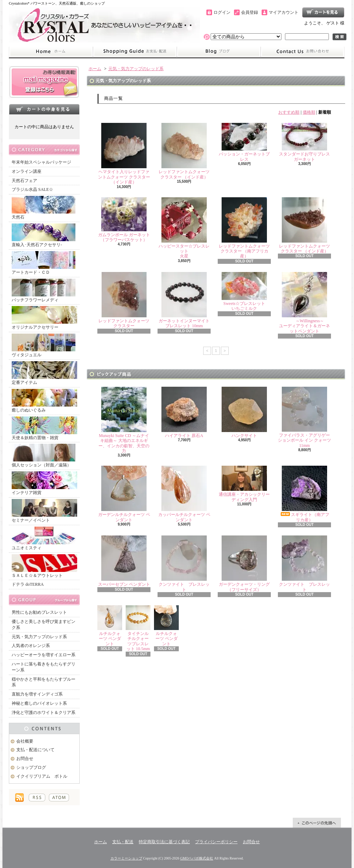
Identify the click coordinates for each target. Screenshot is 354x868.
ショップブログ (219, 52)
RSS (37, 798)
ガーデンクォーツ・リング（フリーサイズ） (244, 564)
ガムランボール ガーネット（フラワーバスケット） (124, 220)
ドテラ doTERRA (28, 584)
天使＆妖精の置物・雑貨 (44, 428)
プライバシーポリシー (216, 842)
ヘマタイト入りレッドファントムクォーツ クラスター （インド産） (124, 154)
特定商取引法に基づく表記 (164, 842)
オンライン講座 (27, 171)
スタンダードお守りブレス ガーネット (307, 142)
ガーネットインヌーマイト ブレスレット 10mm (184, 300)
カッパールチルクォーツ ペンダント (184, 494)
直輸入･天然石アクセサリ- (44, 235)
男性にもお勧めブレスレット (39, 612)
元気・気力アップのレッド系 (39, 637)
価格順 (309, 112)
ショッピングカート (323, 12)
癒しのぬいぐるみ (44, 401)
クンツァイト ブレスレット (184, 564)
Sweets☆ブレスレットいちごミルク (244, 291)
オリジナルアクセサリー (44, 318)
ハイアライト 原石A (184, 412)
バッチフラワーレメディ (44, 291)
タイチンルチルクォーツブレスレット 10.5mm (138, 628)
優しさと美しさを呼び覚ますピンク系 (44, 625)
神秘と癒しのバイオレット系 (39, 703)
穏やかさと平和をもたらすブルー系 (44, 682)
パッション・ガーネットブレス (244, 142)
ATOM (59, 798)
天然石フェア (24, 181)
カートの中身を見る (44, 109)
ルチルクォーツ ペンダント (110, 626)
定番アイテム (44, 373)
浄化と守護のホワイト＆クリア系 (44, 713)
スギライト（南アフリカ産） (304, 494)
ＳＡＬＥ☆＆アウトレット (44, 566)
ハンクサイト (244, 412)
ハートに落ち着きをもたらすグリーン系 (44, 667)
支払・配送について (135, 52)
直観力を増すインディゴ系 (37, 694)
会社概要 (25, 741)
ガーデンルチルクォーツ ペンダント (124, 494)
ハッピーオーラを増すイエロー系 (44, 655)
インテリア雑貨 (44, 483)
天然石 (44, 208)
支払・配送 (123, 842)
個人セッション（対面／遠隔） (44, 456)
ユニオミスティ (44, 538)
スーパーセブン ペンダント (124, 561)
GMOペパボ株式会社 (197, 858)
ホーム (51, 52)
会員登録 (250, 12)
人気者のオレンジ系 (31, 646)
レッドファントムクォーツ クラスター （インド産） (184, 151)
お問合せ (303, 52)
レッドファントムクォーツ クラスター (124, 300)
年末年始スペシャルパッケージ (41, 162)
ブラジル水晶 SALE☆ (32, 189)
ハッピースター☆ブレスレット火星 (184, 228)
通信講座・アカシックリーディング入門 (244, 484)
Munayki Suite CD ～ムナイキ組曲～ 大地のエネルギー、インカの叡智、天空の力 (124, 420)
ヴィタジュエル (44, 345)
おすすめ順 (289, 112)
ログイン (222, 12)
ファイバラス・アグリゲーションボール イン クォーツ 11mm (304, 417)
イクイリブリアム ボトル (42, 776)
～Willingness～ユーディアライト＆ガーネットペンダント (304, 303)
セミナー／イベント (44, 511)
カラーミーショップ (126, 858)
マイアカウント (284, 12)
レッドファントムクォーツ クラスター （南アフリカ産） (244, 228)
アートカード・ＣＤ (44, 263)
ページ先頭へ (317, 823)
